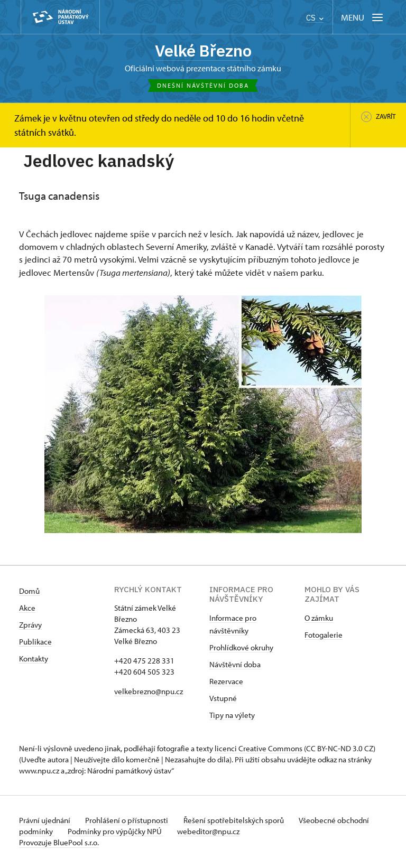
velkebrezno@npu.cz (149, 692)
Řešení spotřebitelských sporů (241, 821)
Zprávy (30, 626)
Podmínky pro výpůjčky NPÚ (153, 832)
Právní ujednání (45, 821)
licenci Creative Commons (259, 749)
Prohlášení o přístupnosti (131, 821)
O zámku (319, 619)
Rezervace (226, 682)
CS (315, 18)
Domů (29, 592)
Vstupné (223, 699)
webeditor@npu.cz (248, 832)
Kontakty (34, 660)
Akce (27, 609)
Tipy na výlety (232, 716)
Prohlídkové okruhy (241, 648)
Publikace (35, 643)
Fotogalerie (324, 636)
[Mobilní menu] (363, 17)
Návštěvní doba (235, 665)
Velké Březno (203, 51)
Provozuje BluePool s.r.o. (59, 843)
